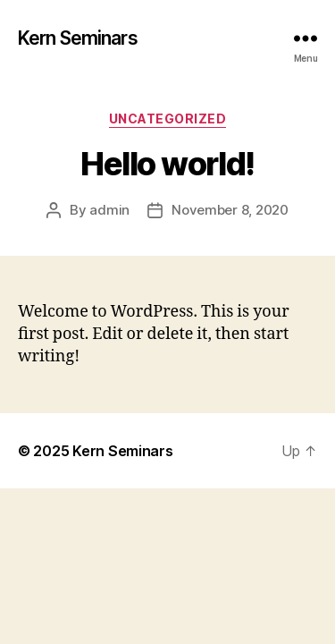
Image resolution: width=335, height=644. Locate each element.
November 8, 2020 (230, 210)
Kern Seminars (78, 38)
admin (109, 210)
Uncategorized (168, 119)
